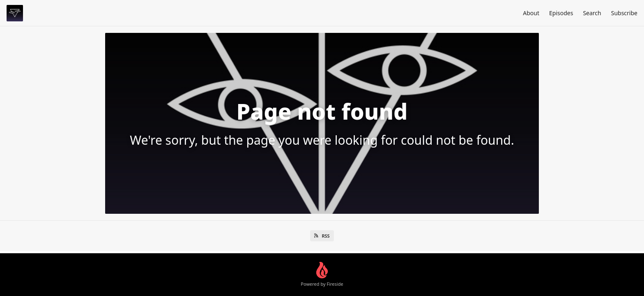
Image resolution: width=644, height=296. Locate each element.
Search (592, 13)
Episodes (561, 13)
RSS (322, 236)
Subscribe (624, 13)
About (531, 13)
